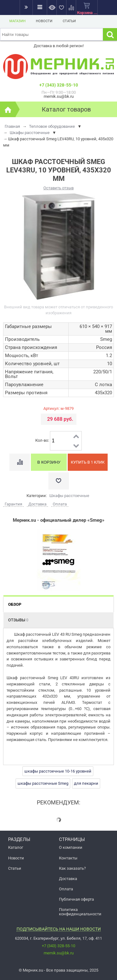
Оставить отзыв (58, 188)
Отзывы (18, 620)
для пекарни (86, 783)
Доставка (68, 879)
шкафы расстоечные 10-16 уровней (58, 771)
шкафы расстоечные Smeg (43, 783)
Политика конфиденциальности (80, 912)
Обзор (15, 604)
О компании (71, 847)
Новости (44, 21)
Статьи (69, 21)
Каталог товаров (66, 109)
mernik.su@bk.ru (59, 953)
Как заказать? (72, 868)
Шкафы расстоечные (69, 496)
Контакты (68, 858)
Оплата (66, 889)
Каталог (16, 847)
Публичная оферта (76, 899)
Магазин (17, 21)
